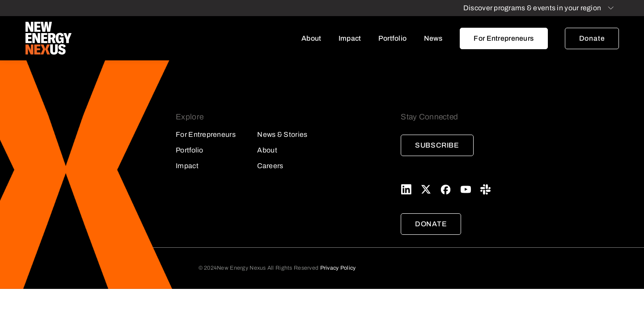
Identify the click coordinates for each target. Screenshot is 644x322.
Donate (592, 38)
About (311, 38)
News (433, 38)
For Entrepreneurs (504, 38)
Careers (270, 166)
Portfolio (393, 38)
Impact (350, 38)
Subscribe (437, 145)
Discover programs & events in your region (532, 8)
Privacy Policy (338, 268)
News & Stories (282, 134)
